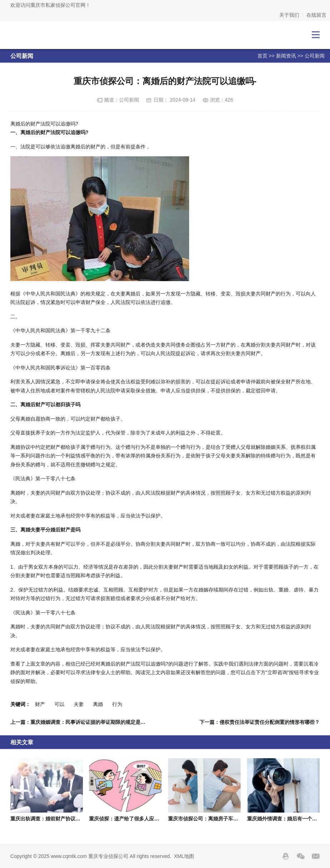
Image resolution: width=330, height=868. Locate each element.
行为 (117, 704)
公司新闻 (315, 56)
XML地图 (184, 856)
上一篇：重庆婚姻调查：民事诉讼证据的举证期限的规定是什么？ (83, 722)
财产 (40, 704)
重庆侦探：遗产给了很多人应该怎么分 (132, 819)
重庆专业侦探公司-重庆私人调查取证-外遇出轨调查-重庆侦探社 (42, 35)
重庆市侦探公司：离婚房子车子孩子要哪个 (216, 819)
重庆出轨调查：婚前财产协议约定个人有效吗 (60, 819)
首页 (262, 56)
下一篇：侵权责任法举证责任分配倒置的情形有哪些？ (260, 722)
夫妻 (79, 704)
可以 (59, 704)
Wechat (301, 856)
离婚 (98, 704)
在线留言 (316, 15)
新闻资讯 (286, 56)
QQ (286, 856)
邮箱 (316, 856)
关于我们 (289, 15)
